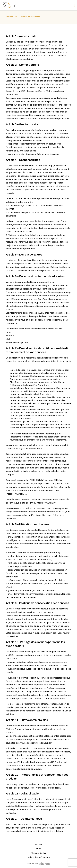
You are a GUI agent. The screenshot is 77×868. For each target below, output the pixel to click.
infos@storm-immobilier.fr (29, 449)
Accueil (38, 844)
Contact (38, 849)
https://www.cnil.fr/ (17, 494)
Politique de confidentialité (38, 857)
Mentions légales (38, 853)
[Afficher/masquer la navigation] (74, 5)
